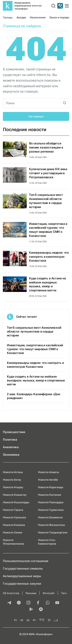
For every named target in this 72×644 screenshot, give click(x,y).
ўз (49, 620)
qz (22, 620)
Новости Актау (12, 480)
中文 (42, 620)
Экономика (11, 455)
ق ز (56, 620)
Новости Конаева (14, 525)
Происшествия (14, 432)
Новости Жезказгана (51, 525)
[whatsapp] (48, 603)
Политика (10, 440)
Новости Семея (13, 532)
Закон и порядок (60, 17)
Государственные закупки (22, 584)
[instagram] (28, 603)
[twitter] (19, 603)
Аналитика (11, 447)
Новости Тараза (13, 510)
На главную (36, 116)
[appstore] (41, 610)
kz (16, 620)
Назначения (38, 17)
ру (28, 620)
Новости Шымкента (50, 517)
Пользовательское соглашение (26, 561)
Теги (64, 593)
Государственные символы (23, 569)
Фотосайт (49, 593)
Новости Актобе (48, 480)
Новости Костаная (50, 495)
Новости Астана (13, 472)
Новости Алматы (48, 472)
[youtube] (57, 603)
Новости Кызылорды (16, 502)
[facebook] (38, 603)
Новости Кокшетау (15, 495)
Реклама (31, 593)
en (34, 620)
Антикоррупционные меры (22, 576)
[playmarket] (31, 610)
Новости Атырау (13, 487)
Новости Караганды (51, 487)
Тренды (8, 17)
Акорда (21, 17)
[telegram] (9, 603)
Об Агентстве (11, 593)
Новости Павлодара (51, 502)
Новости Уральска (14, 517)
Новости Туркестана (51, 510)
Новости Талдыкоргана (53, 532)
